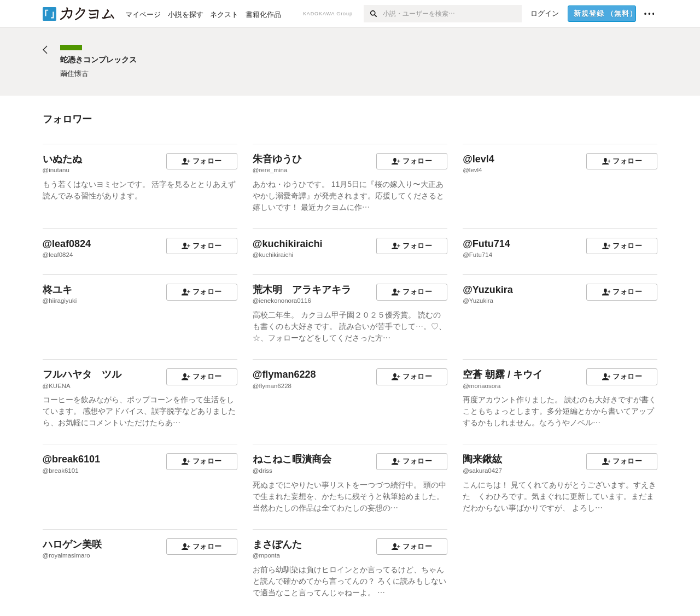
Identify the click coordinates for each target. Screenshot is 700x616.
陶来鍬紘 (482, 459)
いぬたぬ (62, 159)
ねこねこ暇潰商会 (292, 459)
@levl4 (479, 159)
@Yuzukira (488, 290)
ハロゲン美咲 (72, 544)
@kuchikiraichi (288, 244)
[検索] (373, 14)
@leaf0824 (67, 244)
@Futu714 (486, 244)
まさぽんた (277, 544)
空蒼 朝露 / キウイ (503, 374)
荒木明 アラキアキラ (302, 290)
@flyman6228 (284, 374)
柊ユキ (57, 290)
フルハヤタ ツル (82, 374)
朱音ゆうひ (277, 159)
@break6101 (72, 459)
